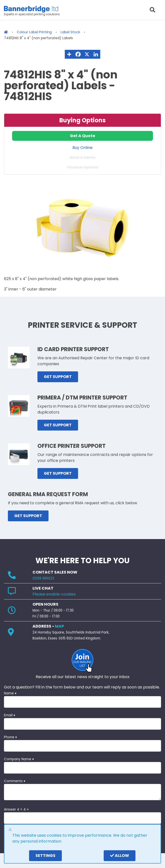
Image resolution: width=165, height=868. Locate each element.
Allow (120, 856)
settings (45, 856)
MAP (59, 626)
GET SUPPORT (58, 377)
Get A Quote (82, 136)
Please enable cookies (54, 594)
